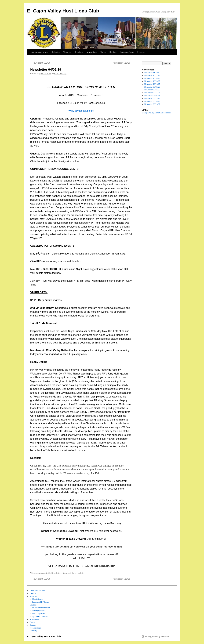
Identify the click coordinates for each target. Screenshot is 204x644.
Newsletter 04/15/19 (123, 63)
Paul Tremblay (60, 73)
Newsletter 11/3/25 (152, 73)
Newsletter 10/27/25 (152, 75)
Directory (141, 52)
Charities (78, 52)
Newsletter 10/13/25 (152, 81)
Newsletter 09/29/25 (152, 87)
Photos (103, 52)
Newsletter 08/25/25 (152, 98)
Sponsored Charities (40, 616)
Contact (113, 52)
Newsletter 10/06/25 (152, 84)
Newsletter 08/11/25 (152, 104)
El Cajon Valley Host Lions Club (63, 11)
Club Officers (37, 599)
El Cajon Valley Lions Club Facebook (156, 113)
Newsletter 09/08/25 (152, 96)
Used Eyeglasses (38, 613)
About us (67, 52)
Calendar (56, 52)
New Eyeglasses (38, 611)
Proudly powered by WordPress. (157, 636)
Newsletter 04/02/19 (40, 63)
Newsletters (91, 52)
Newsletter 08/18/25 (152, 101)
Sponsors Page (127, 52)
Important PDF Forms (40, 602)
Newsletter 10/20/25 (152, 78)
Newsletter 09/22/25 (152, 90)
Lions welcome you (39, 52)
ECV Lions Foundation (41, 608)
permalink (79, 573)
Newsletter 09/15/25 (152, 93)
